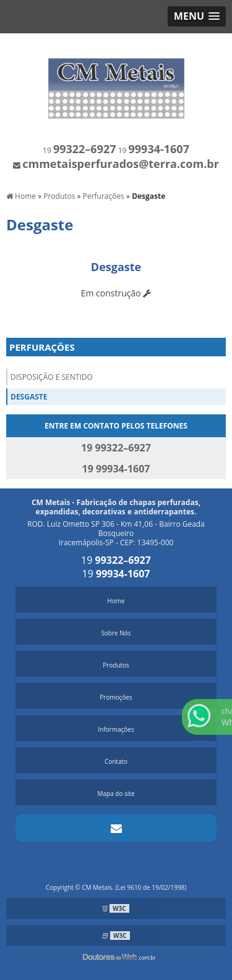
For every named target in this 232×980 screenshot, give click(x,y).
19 (79, 150)
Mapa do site (116, 794)
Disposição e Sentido (52, 377)
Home (116, 601)
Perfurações (42, 347)
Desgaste (29, 397)
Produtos (116, 665)
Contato (116, 761)
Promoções (116, 697)
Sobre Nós (116, 633)
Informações (116, 729)
